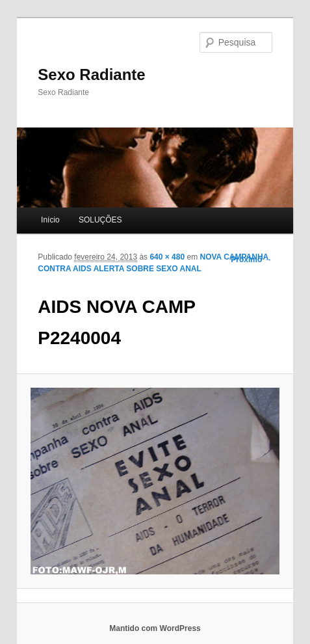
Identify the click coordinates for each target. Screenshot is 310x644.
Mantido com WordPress (155, 628)
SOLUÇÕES (100, 220)
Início (50, 220)
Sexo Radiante (91, 74)
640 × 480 (167, 257)
